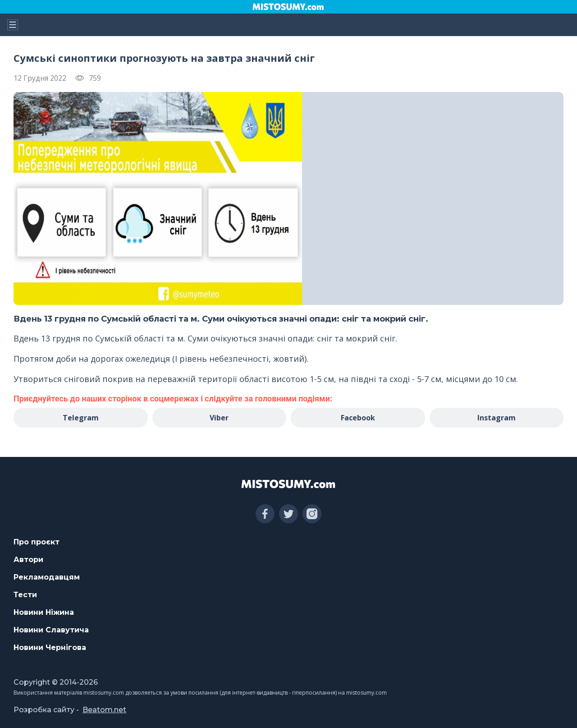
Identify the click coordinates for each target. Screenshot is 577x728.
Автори (28, 560)
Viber (219, 418)
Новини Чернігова (50, 647)
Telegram (81, 418)
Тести (25, 595)
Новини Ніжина (44, 612)
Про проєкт (37, 542)
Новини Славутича (51, 630)
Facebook (358, 418)
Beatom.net (104, 710)
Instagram (497, 418)
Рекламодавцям (47, 577)
